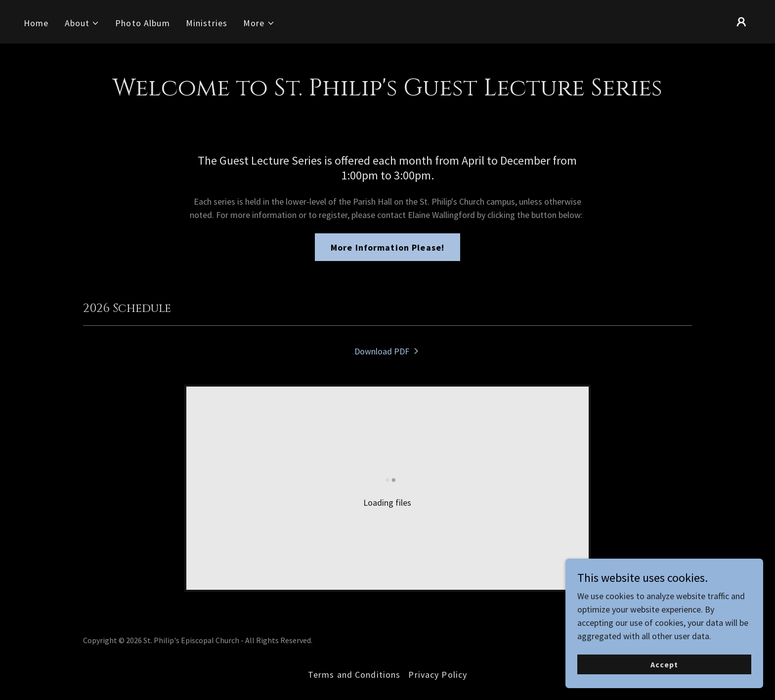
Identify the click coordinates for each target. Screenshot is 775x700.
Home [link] (36, 23)
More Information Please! (387, 247)
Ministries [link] (207, 23)
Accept (664, 685)
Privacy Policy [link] (438, 675)
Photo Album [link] (142, 23)
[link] (387, 351)
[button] (82, 23)
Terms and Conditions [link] (354, 675)
